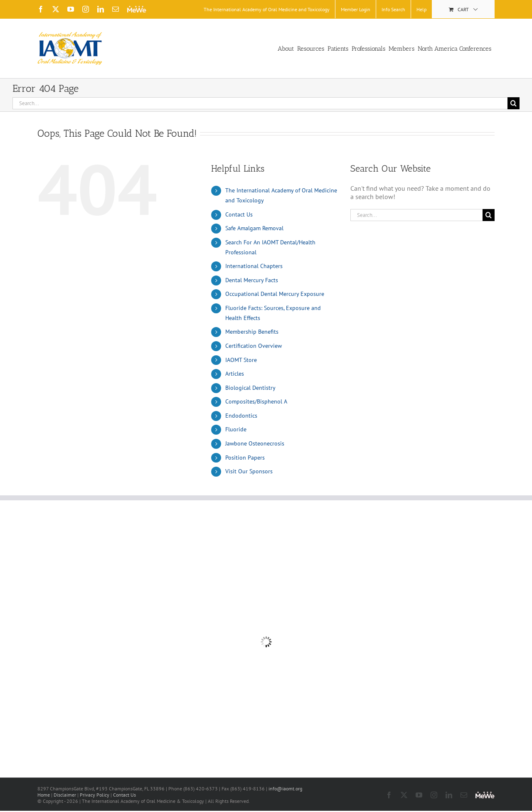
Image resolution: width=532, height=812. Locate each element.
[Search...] (260, 103)
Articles (235, 374)
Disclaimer (65, 795)
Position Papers (245, 458)
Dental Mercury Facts (252, 280)
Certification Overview (254, 346)
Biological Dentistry (250, 388)
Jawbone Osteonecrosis (255, 443)
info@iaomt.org (285, 789)
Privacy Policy (95, 795)
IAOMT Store (241, 360)
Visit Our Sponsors (249, 471)
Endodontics (241, 416)
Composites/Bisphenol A (256, 401)
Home (44, 795)
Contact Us (239, 214)
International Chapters (254, 266)
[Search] (514, 103)
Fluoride (236, 429)
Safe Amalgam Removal (254, 228)
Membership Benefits (252, 332)
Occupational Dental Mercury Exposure (275, 294)
